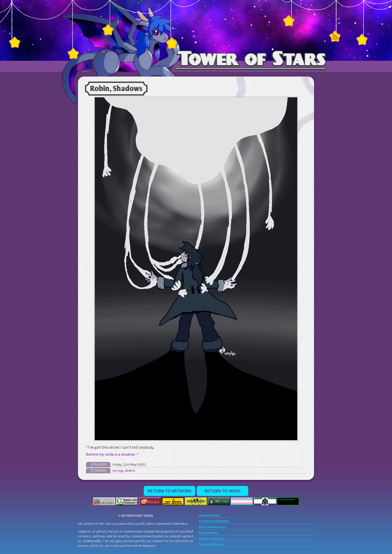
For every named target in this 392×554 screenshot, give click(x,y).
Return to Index (222, 491)
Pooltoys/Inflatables (214, 521)
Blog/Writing (209, 533)
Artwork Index (210, 516)
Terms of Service (211, 539)
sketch (130, 471)
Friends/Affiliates (212, 544)
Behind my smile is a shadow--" (112, 454)
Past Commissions (213, 527)
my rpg (118, 471)
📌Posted (98, 465)
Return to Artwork (169, 491)
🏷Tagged (98, 471)
